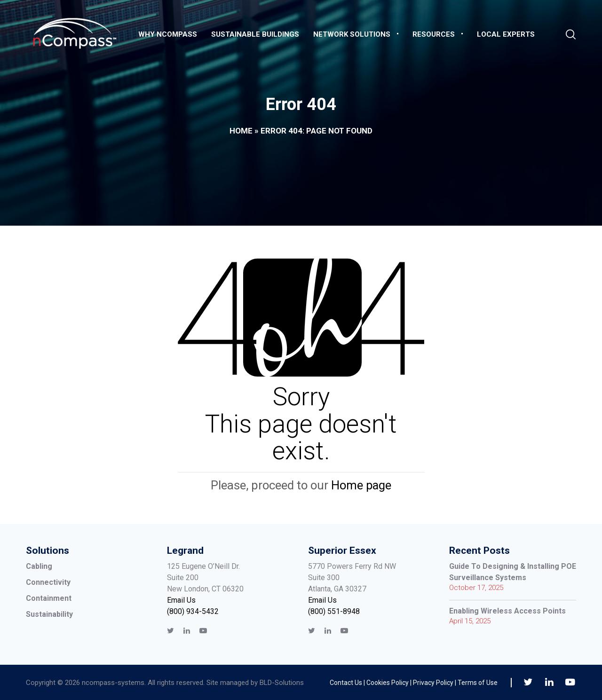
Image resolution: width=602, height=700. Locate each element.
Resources (434, 34)
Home (241, 131)
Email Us (181, 600)
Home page (361, 485)
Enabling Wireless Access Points (507, 611)
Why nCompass (168, 34)
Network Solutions (352, 34)
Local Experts (506, 34)
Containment (49, 598)
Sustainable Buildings (255, 34)
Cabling (39, 566)
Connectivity (48, 582)
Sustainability (49, 614)
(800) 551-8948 (334, 611)
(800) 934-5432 (193, 611)
